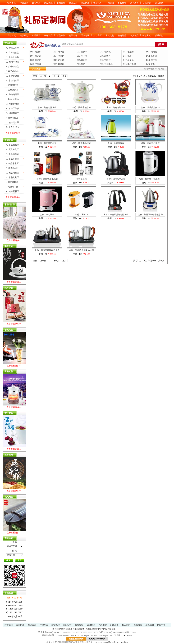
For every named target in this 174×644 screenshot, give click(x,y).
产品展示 (36, 36)
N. (12, 108)
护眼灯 (107, 60)
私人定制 (110, 36)
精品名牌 (73, 36)
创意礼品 (122, 36)
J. (12, 90)
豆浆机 (84, 52)
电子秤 (84, 56)
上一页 (43, 76)
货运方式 (73, 3)
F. (12, 71)
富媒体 (81, 629)
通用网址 (72, 629)
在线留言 (138, 625)
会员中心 (147, 3)
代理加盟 (103, 625)
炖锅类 (154, 52)
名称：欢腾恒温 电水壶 (47, 179)
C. (12, 57)
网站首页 (12, 36)
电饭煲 (131, 52)
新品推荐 (61, 36)
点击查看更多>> (13, 133)
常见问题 (85, 3)
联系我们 (159, 36)
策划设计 (67, 625)
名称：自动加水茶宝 (116, 179)
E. (12, 67)
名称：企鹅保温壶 (116, 143)
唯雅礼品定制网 (93, 629)
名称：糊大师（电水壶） (150, 179)
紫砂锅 (38, 56)
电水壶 (61, 52)
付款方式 (147, 36)
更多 (153, 64)
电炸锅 (154, 56)
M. (13, 104)
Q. (12, 122)
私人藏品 (134, 36)
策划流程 (48, 3)
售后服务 (98, 3)
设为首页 (12, 3)
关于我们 (24, 36)
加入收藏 (159, 3)
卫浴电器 (108, 64)
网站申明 (161, 625)
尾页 (64, 76)
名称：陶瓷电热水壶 (47, 107)
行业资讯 (24, 3)
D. (12, 62)
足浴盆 (61, 60)
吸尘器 (61, 64)
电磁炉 (38, 52)
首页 (35, 76)
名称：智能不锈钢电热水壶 (116, 215)
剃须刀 (107, 56)
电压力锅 (132, 64)
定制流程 (61, 3)
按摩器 (38, 64)
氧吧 (83, 64)
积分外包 (122, 3)
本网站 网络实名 (60, 629)
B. (12, 53)
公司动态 (36, 3)
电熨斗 (131, 56)
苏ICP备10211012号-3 (118, 642)
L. (12, 99)
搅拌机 (154, 60)
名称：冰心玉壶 (47, 215)
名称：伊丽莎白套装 (150, 143)
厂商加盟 (110, 3)
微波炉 (38, 60)
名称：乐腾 (81, 179)
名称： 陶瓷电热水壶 (150, 107)
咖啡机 (84, 60)
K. (12, 95)
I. (12, 85)
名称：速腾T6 (81, 215)
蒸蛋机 (131, 60)
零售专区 (85, 36)
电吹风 (61, 56)
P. (12, 118)
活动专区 (98, 36)
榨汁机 (107, 52)
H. (12, 81)
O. (12, 113)
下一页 (56, 76)
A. (12, 48)
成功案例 (134, 3)
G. (12, 76)
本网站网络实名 (108, 629)
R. (12, 127)
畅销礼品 (48, 36)
